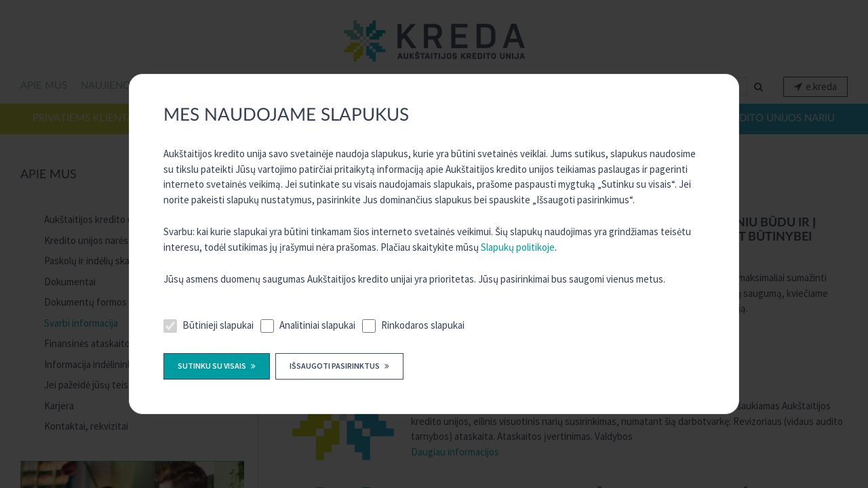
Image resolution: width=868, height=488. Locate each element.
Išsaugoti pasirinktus (335, 366)
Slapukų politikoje (518, 247)
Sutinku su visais (213, 366)
